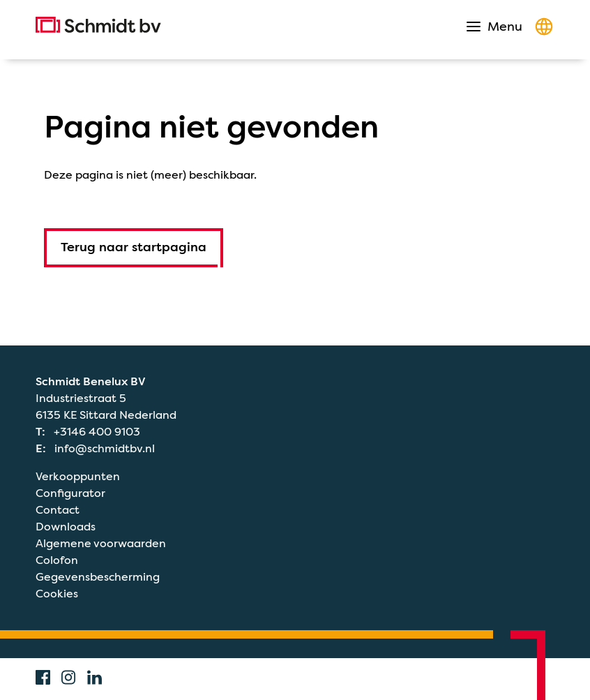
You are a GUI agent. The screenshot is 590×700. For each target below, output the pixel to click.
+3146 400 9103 (97, 432)
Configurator (70, 493)
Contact (58, 510)
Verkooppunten (78, 477)
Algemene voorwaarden (101, 544)
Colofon (57, 560)
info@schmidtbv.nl (105, 449)
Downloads (66, 527)
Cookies (57, 594)
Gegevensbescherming (98, 577)
